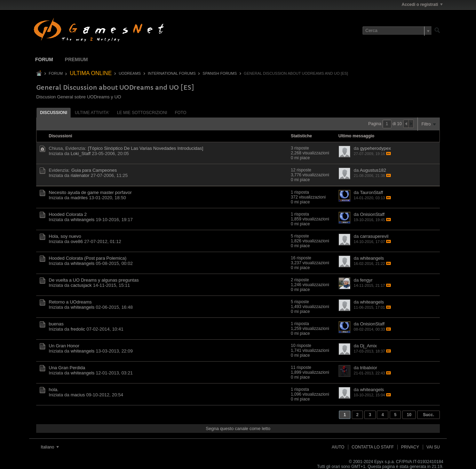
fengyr (366, 280)
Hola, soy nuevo (65, 236)
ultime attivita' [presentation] (92, 113)
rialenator (80, 175)
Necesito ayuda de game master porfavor (90, 192)
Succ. (428, 415)
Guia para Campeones (94, 170)
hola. (54, 390)
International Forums (172, 73)
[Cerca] (397, 31)
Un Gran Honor (64, 346)
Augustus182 (373, 170)
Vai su (433, 447)
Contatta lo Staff (373, 447)
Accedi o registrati (422, 5)
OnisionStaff (372, 214)
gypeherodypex (376, 148)
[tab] (54, 112)
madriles (79, 198)
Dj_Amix (368, 346)
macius (78, 395)
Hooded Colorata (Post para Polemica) (88, 258)
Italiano (50, 447)
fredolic (78, 329)
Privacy (410, 447)
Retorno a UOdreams (70, 302)
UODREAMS (130, 73)
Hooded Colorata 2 (68, 214)
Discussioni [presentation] (54, 113)
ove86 (77, 241)
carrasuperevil (374, 236)
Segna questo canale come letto (238, 428)
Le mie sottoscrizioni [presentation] (142, 113)
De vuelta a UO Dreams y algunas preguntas (94, 280)
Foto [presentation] (180, 113)
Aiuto (338, 447)
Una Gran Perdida (67, 368)
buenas (56, 324)
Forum (44, 59)
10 (409, 415)
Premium (76, 59)
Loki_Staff (81, 153)
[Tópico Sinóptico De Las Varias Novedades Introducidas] (146, 148)
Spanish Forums (220, 73)
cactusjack (81, 285)
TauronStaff (371, 192)
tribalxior (369, 368)
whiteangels (83, 220)
